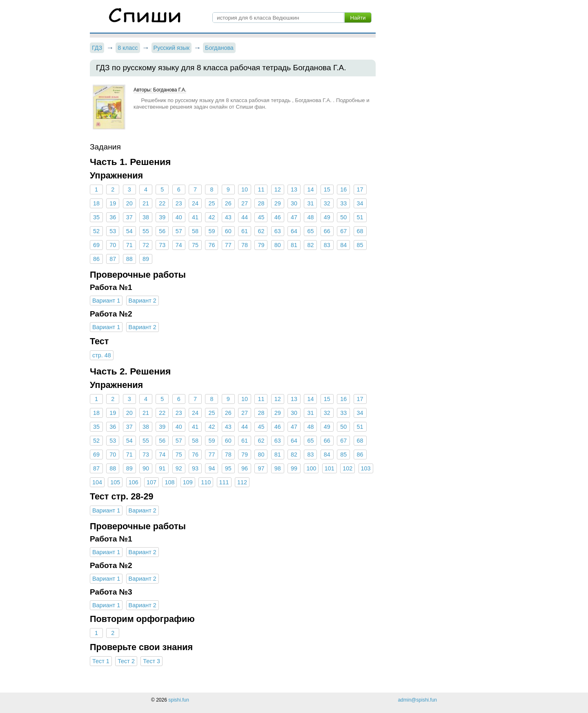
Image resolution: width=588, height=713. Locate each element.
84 (343, 245)
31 (310, 203)
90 (146, 468)
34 (360, 203)
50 (343, 217)
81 (294, 245)
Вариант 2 (143, 301)
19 (113, 203)
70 (113, 245)
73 (162, 245)
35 (96, 217)
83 (327, 245)
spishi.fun (179, 700)
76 (212, 245)
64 (294, 231)
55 (146, 231)
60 (228, 231)
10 (245, 189)
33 (343, 203)
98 (278, 468)
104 (97, 482)
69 (96, 245)
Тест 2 (126, 661)
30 (294, 203)
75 (195, 245)
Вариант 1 (106, 301)
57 (179, 231)
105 (115, 482)
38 (146, 217)
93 (195, 468)
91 (162, 468)
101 (330, 468)
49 (327, 217)
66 (327, 231)
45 (261, 217)
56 (162, 231)
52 (96, 231)
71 (129, 245)
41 (195, 217)
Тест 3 (151, 661)
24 (195, 203)
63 (278, 231)
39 (162, 217)
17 (360, 189)
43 (228, 217)
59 (212, 231)
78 (245, 245)
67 (343, 231)
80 (278, 245)
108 (169, 482)
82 (310, 245)
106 (134, 482)
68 (360, 231)
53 (113, 231)
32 (327, 203)
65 (310, 231)
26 (228, 203)
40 (179, 217)
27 (245, 203)
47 (294, 217)
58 (195, 231)
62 (261, 231)
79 (261, 245)
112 (242, 482)
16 (343, 189)
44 (245, 217)
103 (366, 468)
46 (278, 217)
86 (96, 259)
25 (212, 203)
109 (188, 482)
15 (327, 189)
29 (278, 203)
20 (129, 203)
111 (224, 482)
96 (245, 468)
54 (129, 231)
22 (162, 203)
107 (151, 482)
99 (294, 468)
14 (310, 189)
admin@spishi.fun (417, 700)
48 (310, 217)
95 (228, 468)
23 (179, 203)
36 (113, 217)
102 (347, 468)
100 (311, 468)
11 (261, 189)
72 (146, 245)
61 (245, 231)
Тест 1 (101, 661)
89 (146, 259)
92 (179, 468)
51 (360, 217)
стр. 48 (102, 355)
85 (360, 245)
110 (206, 482)
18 (96, 203)
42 (212, 217)
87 (113, 259)
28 (261, 203)
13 (294, 189)
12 (278, 189)
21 (146, 203)
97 (261, 468)
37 (129, 217)
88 (129, 259)
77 (228, 245)
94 (212, 468)
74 (179, 245)
